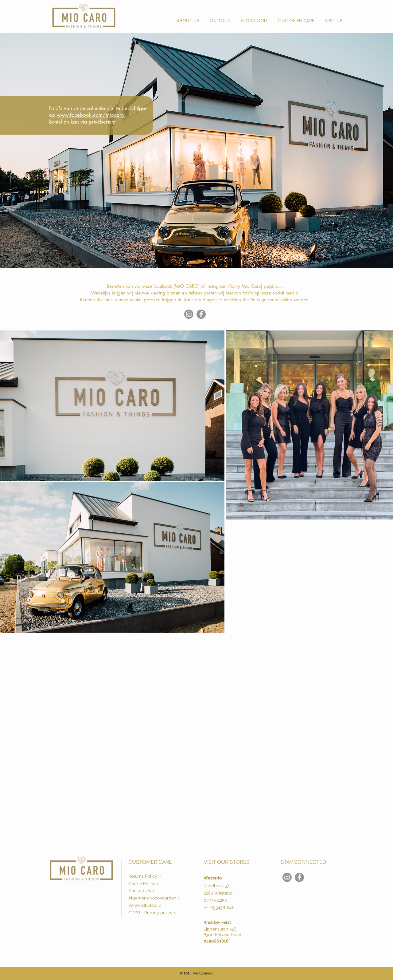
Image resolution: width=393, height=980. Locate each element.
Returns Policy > (144, 876)
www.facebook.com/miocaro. (91, 115)
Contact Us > (141, 891)
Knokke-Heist (217, 922)
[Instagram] (189, 314)
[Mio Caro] (201, 314)
